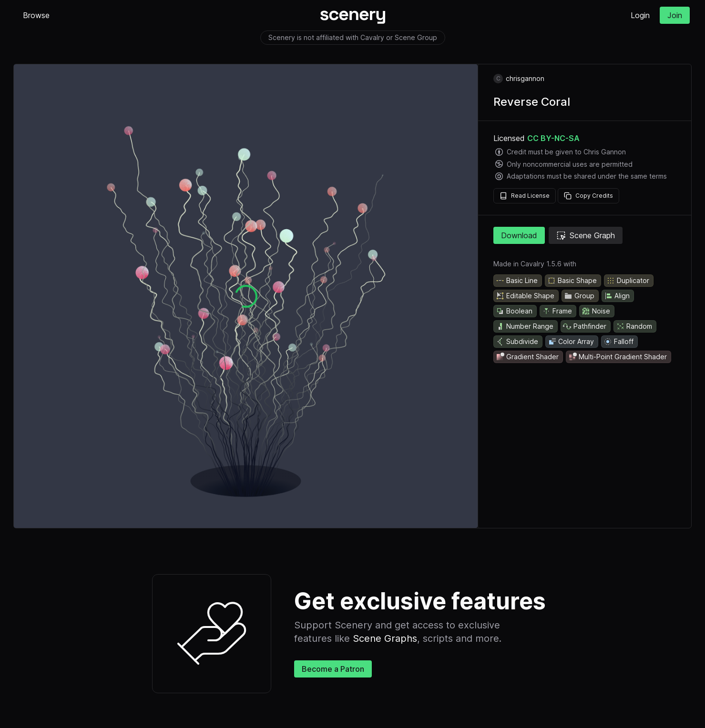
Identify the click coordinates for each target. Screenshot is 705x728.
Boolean (514, 311)
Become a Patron (333, 669)
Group (579, 296)
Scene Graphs (385, 638)
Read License (525, 196)
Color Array (571, 342)
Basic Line (517, 281)
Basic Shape (572, 281)
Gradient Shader (527, 357)
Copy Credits (588, 196)
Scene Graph (586, 235)
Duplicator (628, 281)
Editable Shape (525, 296)
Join (675, 15)
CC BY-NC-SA (553, 138)
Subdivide (517, 342)
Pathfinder (585, 326)
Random (634, 326)
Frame (557, 311)
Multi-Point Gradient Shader (618, 357)
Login (640, 15)
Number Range (525, 326)
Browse (36, 15)
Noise (596, 311)
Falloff (618, 342)
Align (617, 296)
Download (519, 235)
